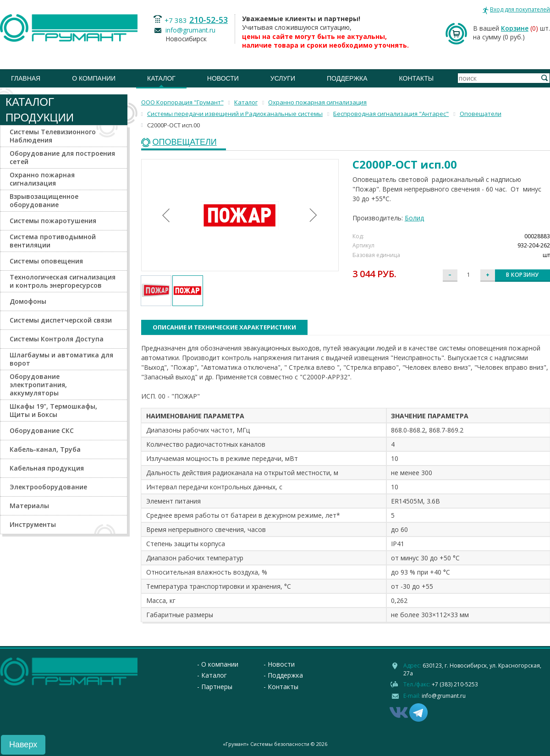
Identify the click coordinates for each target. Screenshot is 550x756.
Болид (414, 218)
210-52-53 (209, 20)
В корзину (522, 275)
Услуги (283, 78)
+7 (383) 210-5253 (455, 684)
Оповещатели (185, 142)
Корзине (515, 28)
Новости (223, 78)
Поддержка (347, 78)
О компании (94, 78)
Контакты (417, 78)
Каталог (161, 78)
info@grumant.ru (190, 30)
